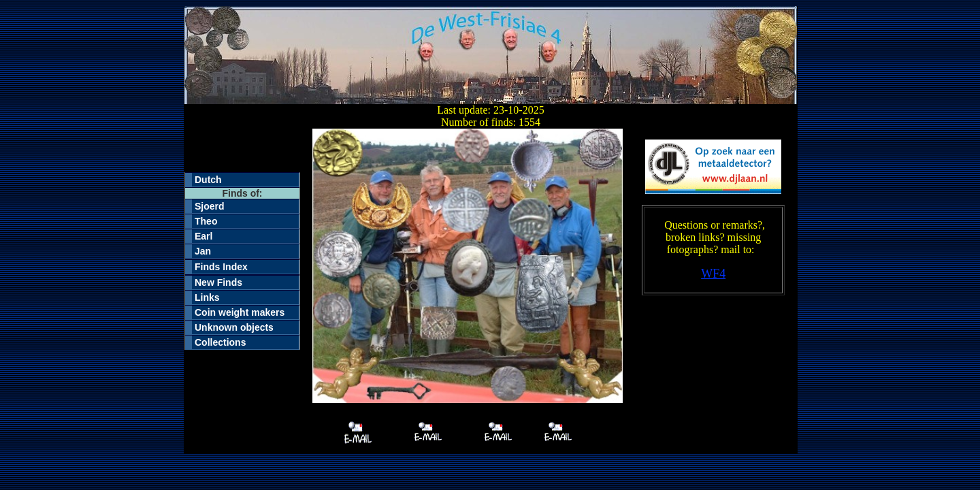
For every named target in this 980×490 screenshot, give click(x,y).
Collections (220, 342)
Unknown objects (234, 327)
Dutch (208, 180)
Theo (206, 221)
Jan (203, 251)
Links (207, 297)
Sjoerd (210, 206)
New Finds (218, 282)
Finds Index (221, 267)
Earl (203, 236)
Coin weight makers (240, 312)
